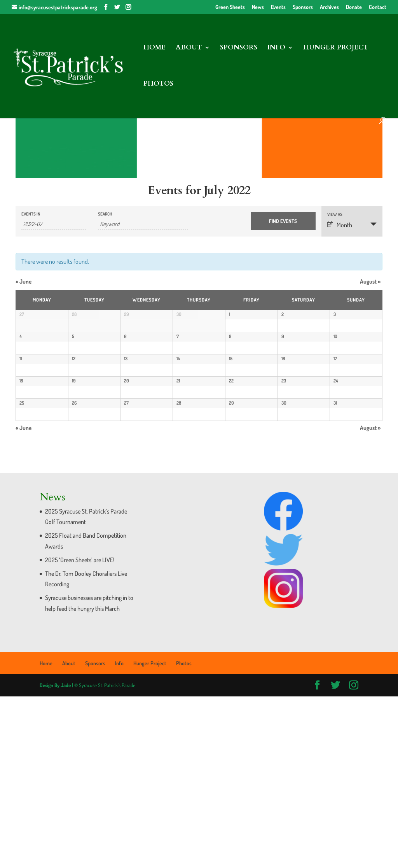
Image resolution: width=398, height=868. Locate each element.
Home (154, 48)
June (24, 281)
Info (276, 48)
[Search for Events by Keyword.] (143, 224)
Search (105, 214)
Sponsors (303, 7)
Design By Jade (55, 856)
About (189, 48)
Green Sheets (230, 7)
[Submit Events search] (283, 221)
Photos (158, 84)
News (258, 7)
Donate (354, 7)
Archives (329, 7)
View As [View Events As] (335, 215)
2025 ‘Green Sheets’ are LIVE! (80, 731)
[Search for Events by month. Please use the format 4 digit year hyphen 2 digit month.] (54, 224)
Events (278, 7)
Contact (378, 7)
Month (340, 225)
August (370, 281)
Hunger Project (336, 48)
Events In (31, 214)
